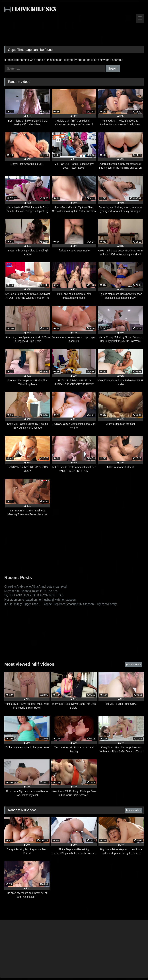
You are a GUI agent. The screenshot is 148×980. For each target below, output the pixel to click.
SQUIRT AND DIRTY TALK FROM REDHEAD (34, 595)
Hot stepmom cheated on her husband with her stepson (40, 600)
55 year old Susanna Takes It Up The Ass (31, 591)
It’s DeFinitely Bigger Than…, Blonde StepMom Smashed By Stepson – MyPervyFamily (61, 604)
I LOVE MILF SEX (31, 9)
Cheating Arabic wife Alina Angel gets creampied (35, 587)
